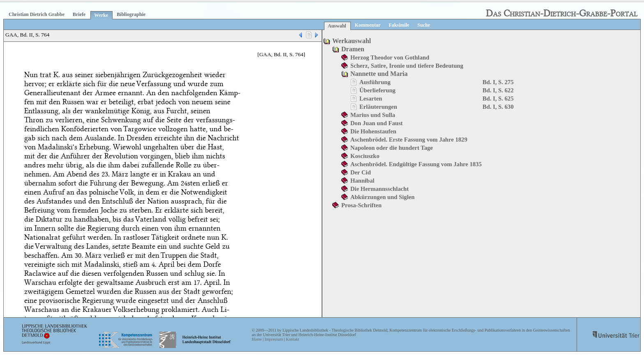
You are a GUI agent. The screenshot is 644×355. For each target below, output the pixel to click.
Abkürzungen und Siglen (382, 197)
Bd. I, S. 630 (498, 107)
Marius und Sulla (373, 115)
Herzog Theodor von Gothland (390, 57)
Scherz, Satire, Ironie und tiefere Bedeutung (407, 66)
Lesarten (371, 98)
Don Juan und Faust (376, 123)
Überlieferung (377, 90)
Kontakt (292, 339)
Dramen (353, 49)
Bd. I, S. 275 (498, 82)
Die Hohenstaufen (373, 131)
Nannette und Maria (379, 74)
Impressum (274, 339)
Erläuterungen (378, 107)
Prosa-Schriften (361, 205)
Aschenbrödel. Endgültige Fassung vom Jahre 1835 (416, 164)
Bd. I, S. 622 (498, 90)
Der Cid (361, 172)
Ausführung (375, 82)
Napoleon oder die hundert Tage (392, 148)
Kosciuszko (365, 156)
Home (257, 339)
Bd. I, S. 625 (498, 98)
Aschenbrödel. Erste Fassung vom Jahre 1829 (409, 140)
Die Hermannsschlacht (379, 189)
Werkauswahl (352, 41)
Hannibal (362, 181)
